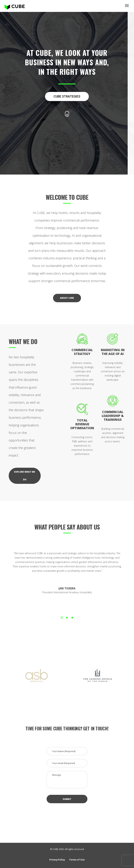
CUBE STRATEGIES (67, 96)
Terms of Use (77, 860)
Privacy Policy (57, 860)
